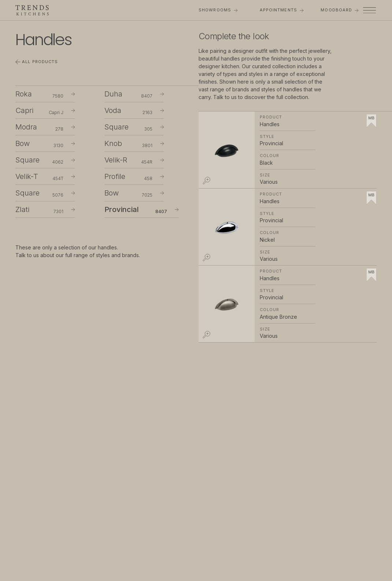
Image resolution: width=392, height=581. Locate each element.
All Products (37, 62)
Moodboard (339, 10)
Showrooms (218, 10)
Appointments (282, 10)
